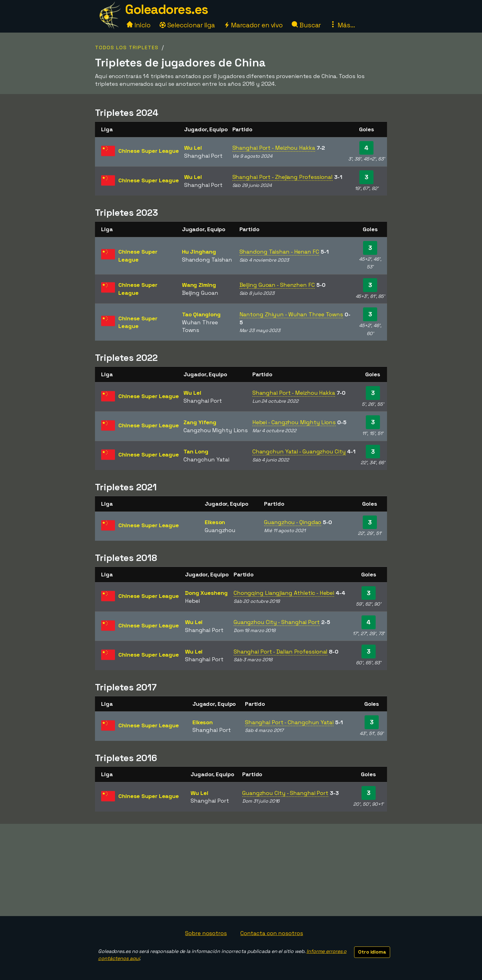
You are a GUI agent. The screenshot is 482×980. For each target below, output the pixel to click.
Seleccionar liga (187, 25)
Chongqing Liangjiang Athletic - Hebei (284, 593)
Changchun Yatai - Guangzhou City (299, 451)
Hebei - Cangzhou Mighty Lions (294, 422)
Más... (342, 25)
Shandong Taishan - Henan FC (279, 252)
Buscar (306, 25)
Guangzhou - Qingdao (293, 522)
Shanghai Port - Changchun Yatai (289, 722)
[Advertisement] (241, 870)
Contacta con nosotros (272, 933)
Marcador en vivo (253, 25)
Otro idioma (372, 952)
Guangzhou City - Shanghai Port (277, 622)
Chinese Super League (149, 151)
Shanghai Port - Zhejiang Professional (282, 177)
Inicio (138, 25)
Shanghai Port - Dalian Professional (281, 652)
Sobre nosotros (206, 933)
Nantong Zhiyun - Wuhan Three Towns (291, 314)
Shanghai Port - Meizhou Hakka (274, 148)
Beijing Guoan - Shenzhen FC (277, 285)
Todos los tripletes (127, 47)
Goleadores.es (167, 9)
